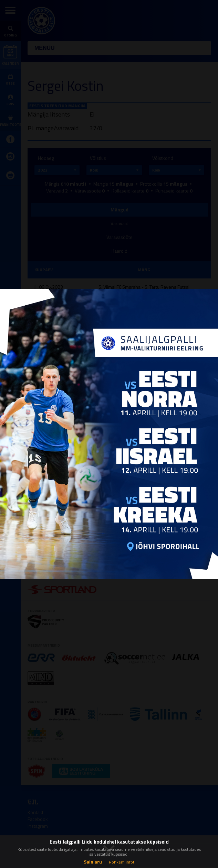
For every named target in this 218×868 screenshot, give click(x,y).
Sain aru (93, 862)
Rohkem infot (122, 862)
